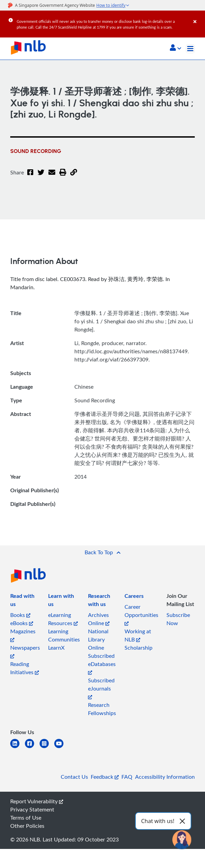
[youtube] (62, 748)
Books (20, 615)
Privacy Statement (32, 809)
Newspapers (25, 651)
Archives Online (99, 619)
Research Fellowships (102, 709)
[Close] (198, 17)
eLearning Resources (63, 619)
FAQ (127, 777)
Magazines (23, 635)
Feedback (105, 777)
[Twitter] (41, 176)
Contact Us (74, 777)
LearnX (56, 648)
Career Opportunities (141, 614)
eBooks (22, 623)
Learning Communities (64, 635)
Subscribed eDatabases (102, 663)
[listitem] (25, 601)
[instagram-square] (47, 748)
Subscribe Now (178, 619)
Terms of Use (26, 818)
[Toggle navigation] (190, 49)
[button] (175, 48)
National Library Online (98, 639)
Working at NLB (138, 635)
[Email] (52, 176)
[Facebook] (30, 176)
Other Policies (27, 826)
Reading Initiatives (25, 668)
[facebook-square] (32, 748)
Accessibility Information (165, 777)
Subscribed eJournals (101, 688)
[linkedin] (18, 748)
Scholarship (138, 648)
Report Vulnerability (37, 801)
